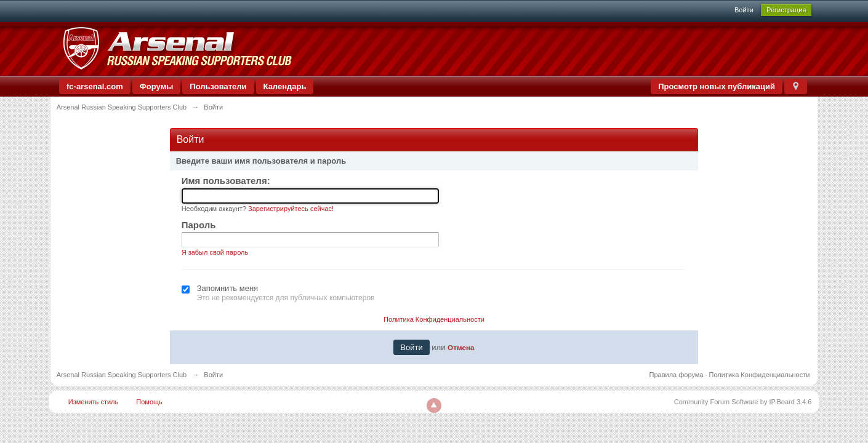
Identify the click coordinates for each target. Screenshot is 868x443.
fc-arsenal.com (95, 86)
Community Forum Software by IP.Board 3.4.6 (743, 402)
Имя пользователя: (226, 181)
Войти (744, 10)
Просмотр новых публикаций (717, 86)
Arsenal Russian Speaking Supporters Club (122, 375)
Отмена (461, 347)
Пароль (199, 225)
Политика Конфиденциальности (434, 319)
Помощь (149, 402)
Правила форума (677, 375)
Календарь (285, 86)
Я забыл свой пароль (215, 252)
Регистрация (786, 10)
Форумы (157, 86)
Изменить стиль (94, 402)
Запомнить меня (227, 288)
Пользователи (218, 86)
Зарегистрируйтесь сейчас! (291, 209)
